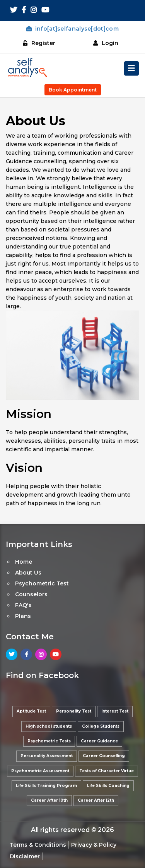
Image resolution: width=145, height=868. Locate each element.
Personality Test (74, 711)
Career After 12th (96, 800)
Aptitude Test (31, 711)
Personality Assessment (47, 756)
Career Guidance (99, 741)
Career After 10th (49, 800)
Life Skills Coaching (108, 786)
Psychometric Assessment (40, 771)
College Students (101, 726)
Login (106, 43)
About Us (28, 573)
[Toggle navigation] (131, 68)
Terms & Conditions (38, 845)
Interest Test (115, 711)
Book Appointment (73, 90)
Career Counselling (104, 756)
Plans (23, 616)
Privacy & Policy (94, 845)
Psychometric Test (42, 583)
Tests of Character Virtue (107, 771)
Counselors (31, 594)
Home (24, 562)
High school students (49, 726)
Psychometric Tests (49, 741)
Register (39, 43)
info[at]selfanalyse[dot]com (72, 29)
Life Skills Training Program (46, 786)
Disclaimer (25, 856)
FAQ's (23, 605)
